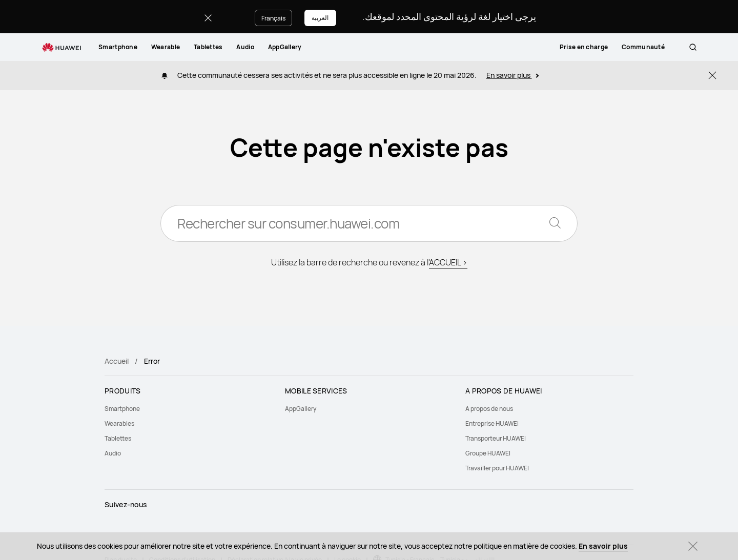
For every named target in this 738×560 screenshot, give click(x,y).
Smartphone (118, 47)
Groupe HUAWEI (488, 453)
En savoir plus (603, 546)
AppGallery (285, 47)
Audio (245, 47)
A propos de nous (489, 409)
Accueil (117, 361)
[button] (693, 47)
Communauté (653, 47)
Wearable (166, 47)
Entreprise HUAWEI (492, 423)
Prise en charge (594, 47)
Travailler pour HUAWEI (497, 468)
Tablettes (208, 47)
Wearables (119, 423)
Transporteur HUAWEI (496, 438)
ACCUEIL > (448, 262)
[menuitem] (118, 47)
